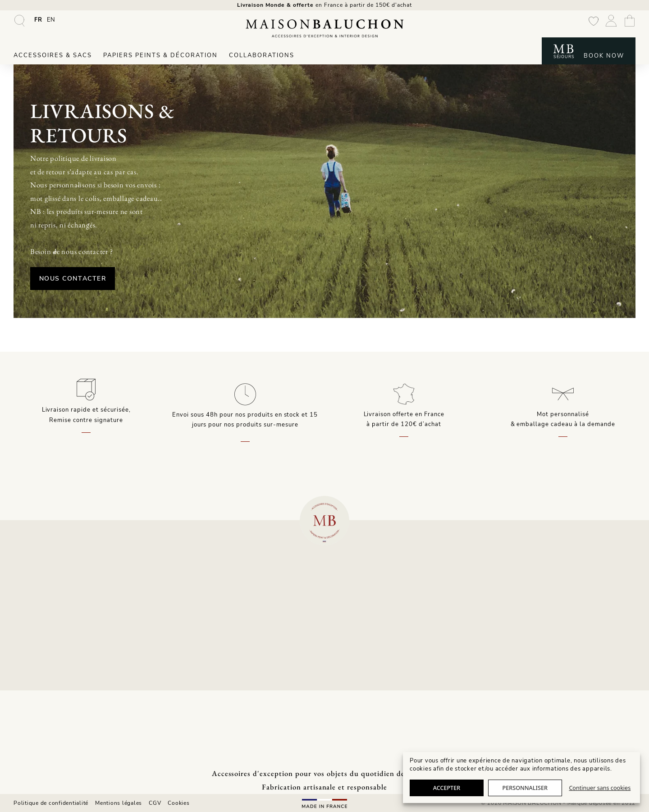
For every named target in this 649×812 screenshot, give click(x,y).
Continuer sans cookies (600, 788)
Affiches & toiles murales (50, 728)
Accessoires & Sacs (53, 59)
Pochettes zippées (40, 672)
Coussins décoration (43, 717)
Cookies (178, 803)
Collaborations (262, 59)
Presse (140, 706)
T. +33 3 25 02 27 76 (574, 603)
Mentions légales (119, 803)
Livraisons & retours (276, 672)
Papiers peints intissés (46, 706)
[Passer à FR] (38, 24)
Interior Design (35, 739)
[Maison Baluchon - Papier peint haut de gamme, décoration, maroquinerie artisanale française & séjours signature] (324, 32)
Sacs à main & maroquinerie (54, 661)
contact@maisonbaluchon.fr (573, 594)
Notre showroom (155, 694)
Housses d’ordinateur (45, 683)
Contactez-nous (270, 694)
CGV (155, 803)
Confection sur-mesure (47, 751)
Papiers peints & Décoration (160, 59)
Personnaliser (525, 788)
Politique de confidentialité (51, 803)
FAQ (253, 661)
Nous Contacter (149, 272)
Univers (141, 672)
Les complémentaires (45, 694)
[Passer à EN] (51, 24)
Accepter (447, 788)
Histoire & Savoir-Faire (164, 683)
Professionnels (268, 683)
